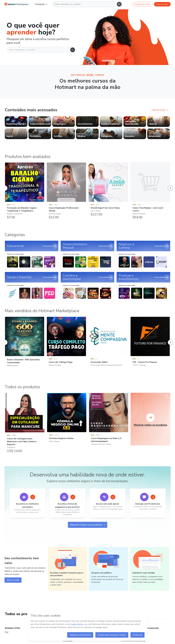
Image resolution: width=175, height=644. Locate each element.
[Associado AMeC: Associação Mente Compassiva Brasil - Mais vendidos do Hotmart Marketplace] (108, 345)
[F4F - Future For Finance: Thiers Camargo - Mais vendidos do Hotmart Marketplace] (150, 345)
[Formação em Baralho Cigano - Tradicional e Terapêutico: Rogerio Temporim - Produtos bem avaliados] (25, 192)
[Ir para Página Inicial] (16, 4)
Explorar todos (160, 110)
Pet (7, 632)
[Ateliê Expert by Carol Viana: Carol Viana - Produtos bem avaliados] (108, 191)
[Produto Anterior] (5, 185)
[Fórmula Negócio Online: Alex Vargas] (67, 421)
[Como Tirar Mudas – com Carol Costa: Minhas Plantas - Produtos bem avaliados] (150, 192)
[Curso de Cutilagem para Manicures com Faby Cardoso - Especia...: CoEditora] (25, 424)
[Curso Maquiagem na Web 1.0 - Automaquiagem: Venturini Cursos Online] (109, 423)
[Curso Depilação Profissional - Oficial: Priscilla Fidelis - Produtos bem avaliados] (66, 192)
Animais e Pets (12, 628)
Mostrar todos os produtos (88, 525)
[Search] (119, 4)
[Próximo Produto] (170, 185)
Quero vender (13, 580)
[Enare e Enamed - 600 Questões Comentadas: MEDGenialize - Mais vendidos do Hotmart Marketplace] (25, 345)
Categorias (41, 4)
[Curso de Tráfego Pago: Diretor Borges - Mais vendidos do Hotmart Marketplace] (66, 345)
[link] (16, 122)
